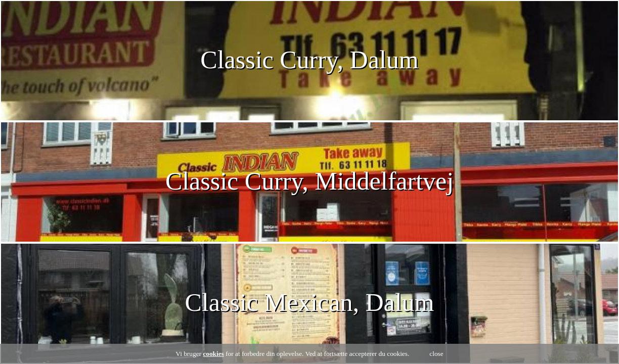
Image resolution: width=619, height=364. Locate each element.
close (436, 354)
